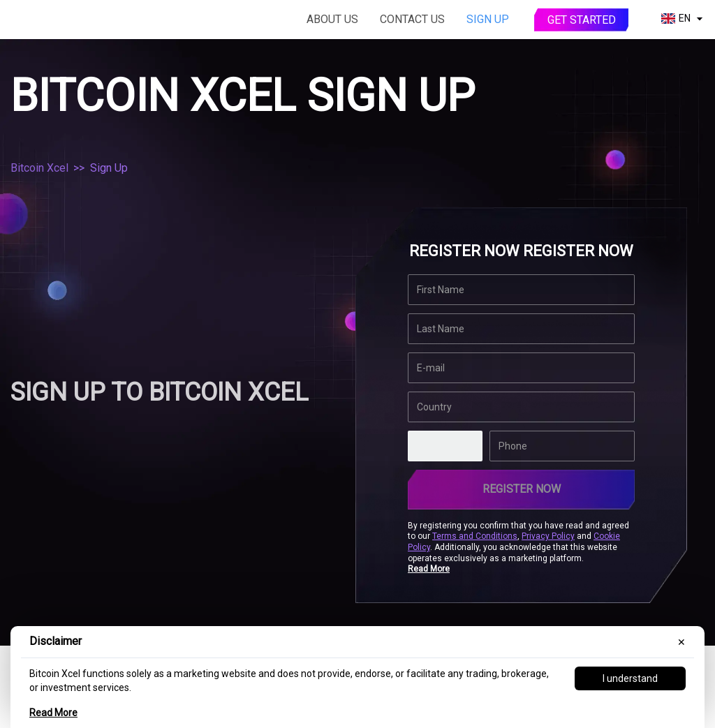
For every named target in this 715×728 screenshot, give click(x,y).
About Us (332, 19)
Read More (53, 713)
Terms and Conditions (475, 536)
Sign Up (488, 19)
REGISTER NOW (522, 489)
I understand (630, 678)
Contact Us (412, 19)
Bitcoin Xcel (39, 168)
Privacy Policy (548, 536)
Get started (582, 20)
